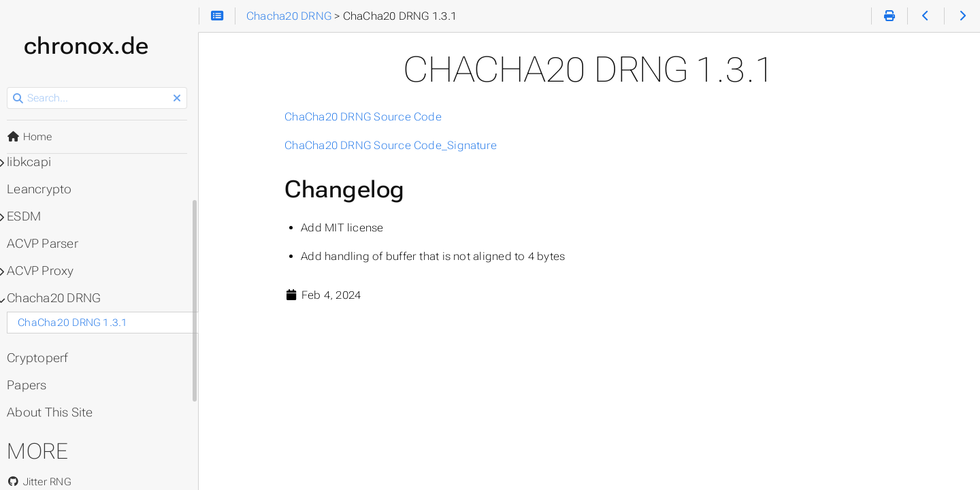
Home (33, 137)
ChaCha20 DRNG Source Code (366, 117)
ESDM (28, 216)
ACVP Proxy (44, 271)
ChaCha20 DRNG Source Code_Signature (393, 145)
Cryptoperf (42, 358)
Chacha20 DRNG (58, 298)
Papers (31, 385)
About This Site (54, 412)
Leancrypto (43, 189)
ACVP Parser (47, 244)
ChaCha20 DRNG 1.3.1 (77, 323)
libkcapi (33, 162)
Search (12, 87)
